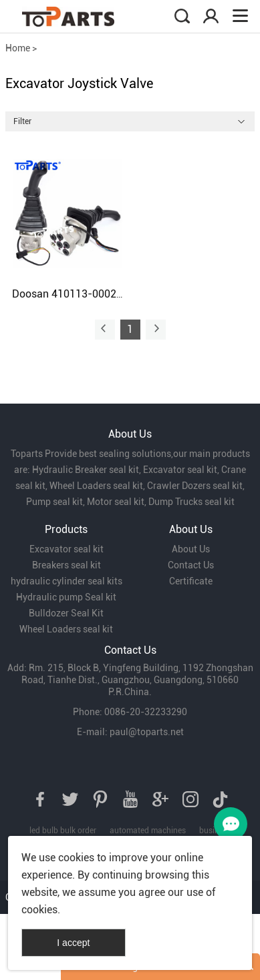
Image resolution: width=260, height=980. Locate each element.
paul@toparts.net (147, 732)
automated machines (148, 831)
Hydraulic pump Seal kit (66, 597)
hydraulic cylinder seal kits (67, 581)
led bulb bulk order (63, 831)
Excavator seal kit (67, 549)
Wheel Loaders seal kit (66, 629)
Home (18, 48)
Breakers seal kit (67, 565)
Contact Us (191, 565)
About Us (191, 549)
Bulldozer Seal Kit (66, 613)
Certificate (191, 581)
